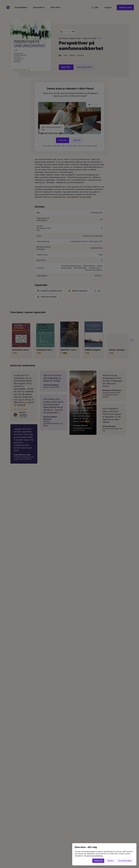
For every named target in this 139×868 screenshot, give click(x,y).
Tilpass (110, 861)
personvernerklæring (95, 856)
